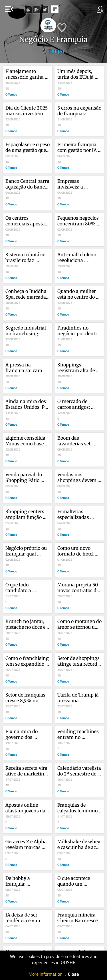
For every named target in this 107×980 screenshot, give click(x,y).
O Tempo (53, 51)
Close (73, 974)
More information (46, 974)
